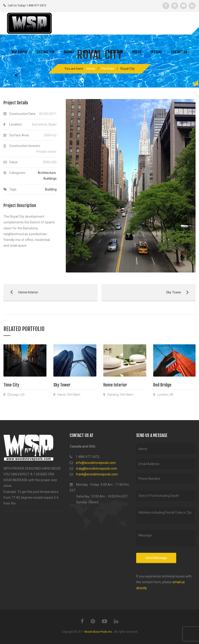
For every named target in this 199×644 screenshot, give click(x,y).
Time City (11, 385)
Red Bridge (162, 385)
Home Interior (21, 292)
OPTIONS (156, 52)
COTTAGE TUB (46, 52)
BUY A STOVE (91, 52)
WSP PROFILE (20, 52)
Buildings (50, 179)
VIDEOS (137, 52)
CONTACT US (179, 52)
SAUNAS (69, 52)
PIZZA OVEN (116, 52)
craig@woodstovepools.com (97, 468)
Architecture (47, 173)
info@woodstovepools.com (96, 463)
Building (51, 189)
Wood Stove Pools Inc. (99, 632)
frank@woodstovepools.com (97, 474)
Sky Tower (146, 292)
